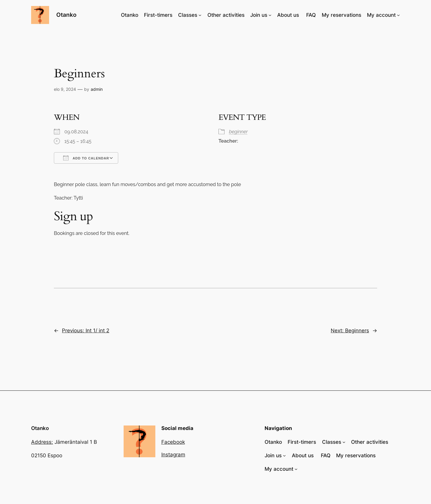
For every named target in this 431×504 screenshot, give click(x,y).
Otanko (66, 15)
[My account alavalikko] (398, 15)
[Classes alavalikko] (200, 15)
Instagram (173, 455)
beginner (238, 132)
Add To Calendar (86, 158)
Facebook (173, 442)
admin (97, 89)
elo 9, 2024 (65, 89)
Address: (42, 442)
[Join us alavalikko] (270, 15)
